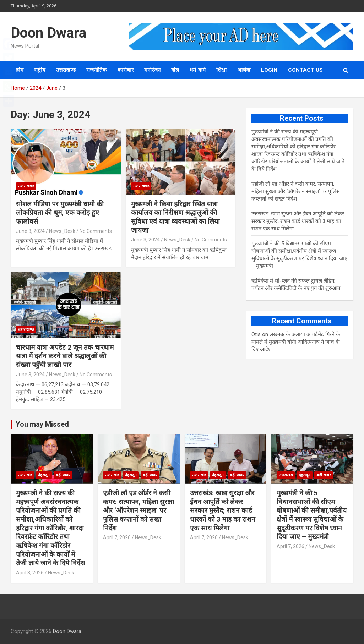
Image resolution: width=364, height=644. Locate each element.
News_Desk (62, 231)
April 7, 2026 (117, 537)
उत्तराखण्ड (66, 70)
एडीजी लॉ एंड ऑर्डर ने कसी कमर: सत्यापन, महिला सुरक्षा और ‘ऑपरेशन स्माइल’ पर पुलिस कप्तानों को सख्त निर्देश (296, 191)
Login (269, 70)
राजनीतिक (97, 70)
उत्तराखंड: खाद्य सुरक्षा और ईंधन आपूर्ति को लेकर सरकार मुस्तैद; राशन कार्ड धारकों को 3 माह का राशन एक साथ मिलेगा (298, 221)
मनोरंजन (152, 70)
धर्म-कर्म (198, 70)
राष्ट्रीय (40, 70)
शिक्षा (221, 70)
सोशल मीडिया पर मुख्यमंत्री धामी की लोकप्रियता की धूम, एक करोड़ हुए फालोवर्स (60, 213)
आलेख (244, 70)
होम (20, 70)
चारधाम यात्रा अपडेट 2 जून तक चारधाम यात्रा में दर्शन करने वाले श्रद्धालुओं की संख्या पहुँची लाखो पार (65, 356)
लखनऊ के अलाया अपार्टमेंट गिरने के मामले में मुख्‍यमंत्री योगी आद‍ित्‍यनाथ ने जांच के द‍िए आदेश (296, 342)
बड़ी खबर (63, 475)
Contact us (305, 70)
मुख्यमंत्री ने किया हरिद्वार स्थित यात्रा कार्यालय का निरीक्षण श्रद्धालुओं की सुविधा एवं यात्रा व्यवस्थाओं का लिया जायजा (175, 217)
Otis (256, 334)
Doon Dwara (48, 33)
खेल (175, 70)
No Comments (96, 231)
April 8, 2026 (30, 573)
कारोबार (126, 70)
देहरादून (44, 475)
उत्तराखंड (25, 475)
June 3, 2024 (30, 231)
